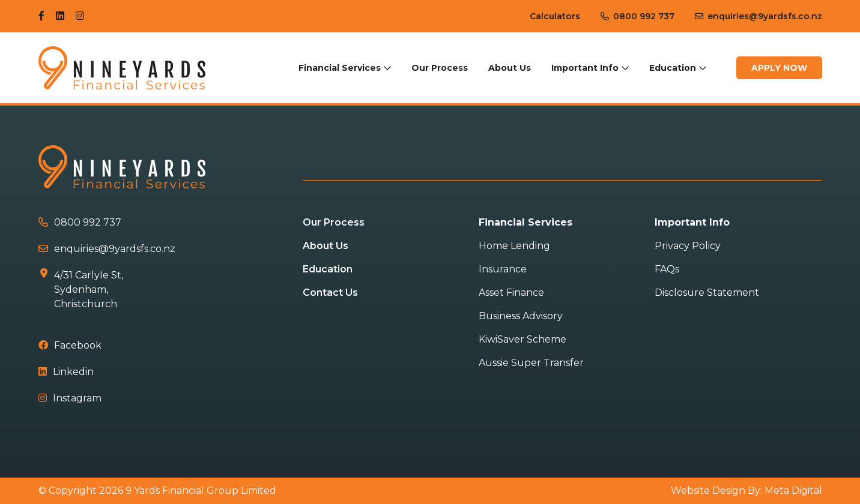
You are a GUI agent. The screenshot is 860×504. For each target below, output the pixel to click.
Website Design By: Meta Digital (746, 490)
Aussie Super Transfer (531, 363)
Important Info (585, 68)
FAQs (667, 269)
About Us (510, 68)
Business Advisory (521, 316)
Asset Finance (511, 292)
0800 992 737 (637, 16)
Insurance (503, 269)
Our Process (440, 68)
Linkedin (66, 372)
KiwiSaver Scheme (522, 339)
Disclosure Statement (707, 292)
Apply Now (779, 68)
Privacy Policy (688, 246)
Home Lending (514, 246)
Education (673, 68)
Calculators (555, 16)
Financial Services (340, 68)
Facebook (70, 345)
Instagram (70, 398)
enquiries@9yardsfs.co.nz (759, 16)
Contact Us (330, 292)
